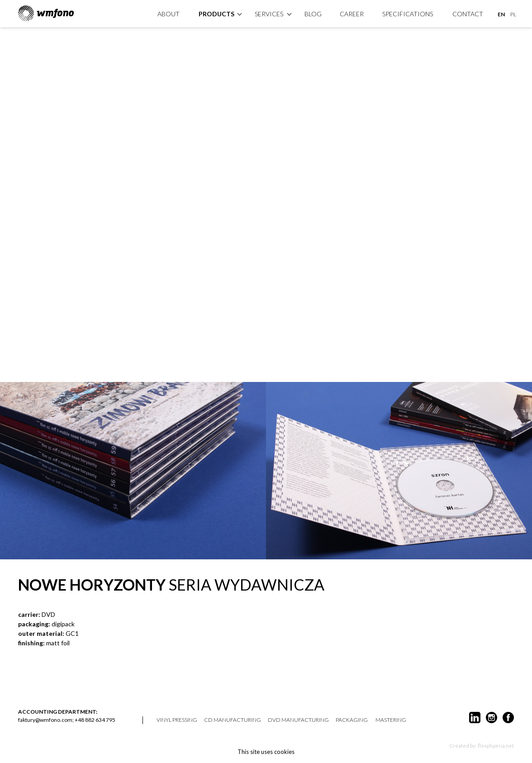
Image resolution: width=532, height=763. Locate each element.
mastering (391, 720)
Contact (468, 14)
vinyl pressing (177, 720)
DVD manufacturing (298, 720)
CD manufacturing (233, 720)
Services (269, 14)
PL (513, 14)
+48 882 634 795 (95, 720)
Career (352, 14)
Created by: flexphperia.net (482, 746)
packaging (352, 720)
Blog (313, 14)
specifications (408, 14)
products (216, 14)
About (169, 14)
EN (501, 14)
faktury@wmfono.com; (46, 720)
